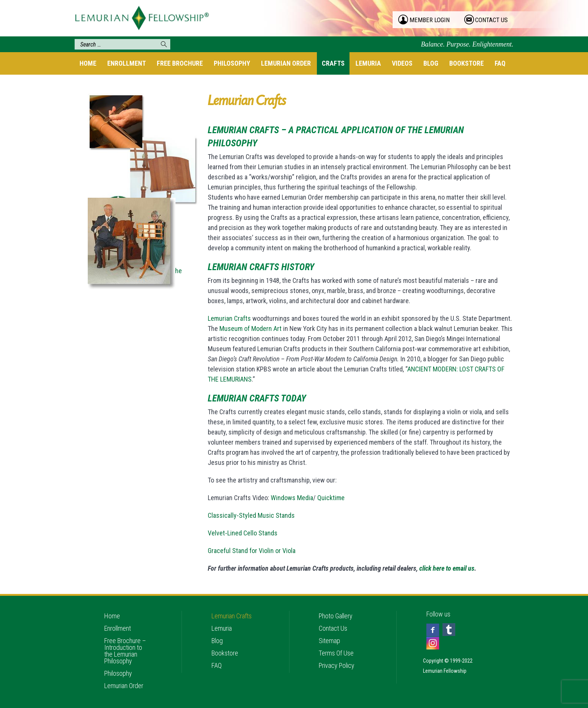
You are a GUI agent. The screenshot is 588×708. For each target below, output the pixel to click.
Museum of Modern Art (250, 328)
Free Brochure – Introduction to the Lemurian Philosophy (125, 651)
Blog (431, 63)
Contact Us (333, 628)
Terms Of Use (336, 653)
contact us (491, 20)
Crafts (333, 63)
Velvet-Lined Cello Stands (243, 533)
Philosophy (232, 63)
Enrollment (127, 63)
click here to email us (447, 568)
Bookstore (466, 63)
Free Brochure (180, 63)
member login (430, 20)
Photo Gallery (336, 616)
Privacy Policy (337, 665)
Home (88, 63)
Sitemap (329, 641)
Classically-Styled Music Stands (251, 515)
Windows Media (292, 498)
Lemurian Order (286, 63)
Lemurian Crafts (229, 318)
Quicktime (331, 498)
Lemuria (368, 63)
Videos (402, 63)
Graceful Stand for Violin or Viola (252, 551)
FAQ (500, 63)
